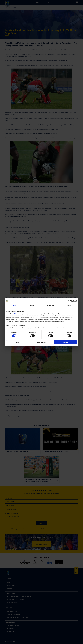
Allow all (65, 342)
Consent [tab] (14, 305)
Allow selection (41, 342)
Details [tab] (32, 305)
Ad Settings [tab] (51, 305)
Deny (18, 342)
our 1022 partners (16, 314)
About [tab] (69, 305)
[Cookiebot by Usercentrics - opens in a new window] (70, 301)
